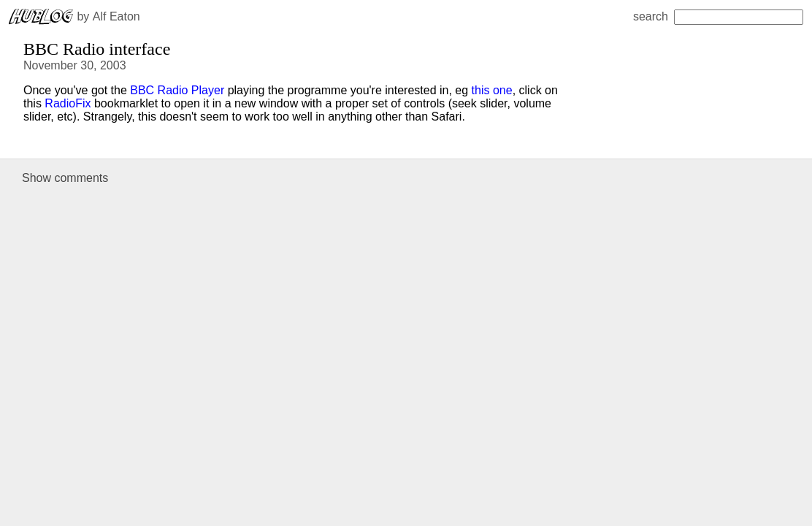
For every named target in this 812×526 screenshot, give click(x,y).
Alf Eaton (116, 16)
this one (492, 90)
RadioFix (68, 103)
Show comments (65, 178)
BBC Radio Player (177, 90)
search (718, 16)
